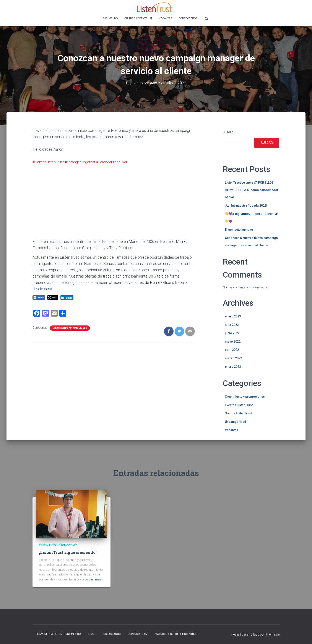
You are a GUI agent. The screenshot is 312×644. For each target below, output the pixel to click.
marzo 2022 (233, 358)
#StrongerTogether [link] (83, 162)
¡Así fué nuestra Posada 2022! (246, 206)
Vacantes (165, 18)
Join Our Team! (138, 634)
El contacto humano (239, 229)
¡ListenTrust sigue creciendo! (68, 552)
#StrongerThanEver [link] (116, 162)
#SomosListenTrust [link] (49, 162)
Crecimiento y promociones (70, 328)
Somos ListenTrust (238, 413)
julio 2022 (232, 325)
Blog (91, 634)
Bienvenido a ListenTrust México (58, 634)
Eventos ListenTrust (239, 405)
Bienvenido (110, 18)
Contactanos (111, 634)
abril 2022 (232, 350)
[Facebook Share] (39, 297)
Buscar (228, 132)
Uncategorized (236, 422)
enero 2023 (233, 316)
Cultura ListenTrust (138, 18)
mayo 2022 (233, 342)
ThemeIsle (272, 634)
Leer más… (96, 579)
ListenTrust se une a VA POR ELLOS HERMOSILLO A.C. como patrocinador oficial (252, 190)
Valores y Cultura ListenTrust (177, 634)
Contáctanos (188, 18)
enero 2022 (233, 366)
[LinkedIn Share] (67, 297)
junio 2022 (232, 333)
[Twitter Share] (53, 297)
